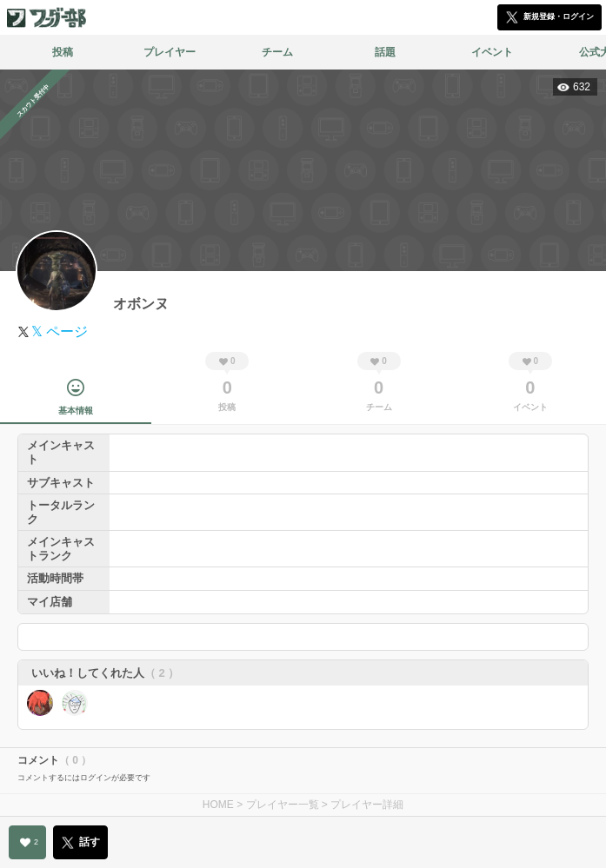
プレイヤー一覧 (283, 805)
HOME (218, 805)
